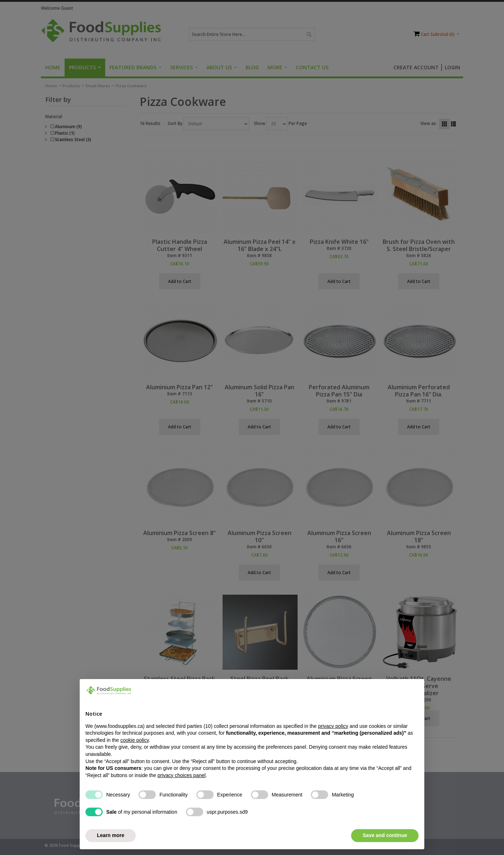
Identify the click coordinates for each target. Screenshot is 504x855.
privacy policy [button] (333, 726)
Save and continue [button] (385, 835)
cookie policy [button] (134, 740)
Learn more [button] (111, 835)
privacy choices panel (182, 775)
